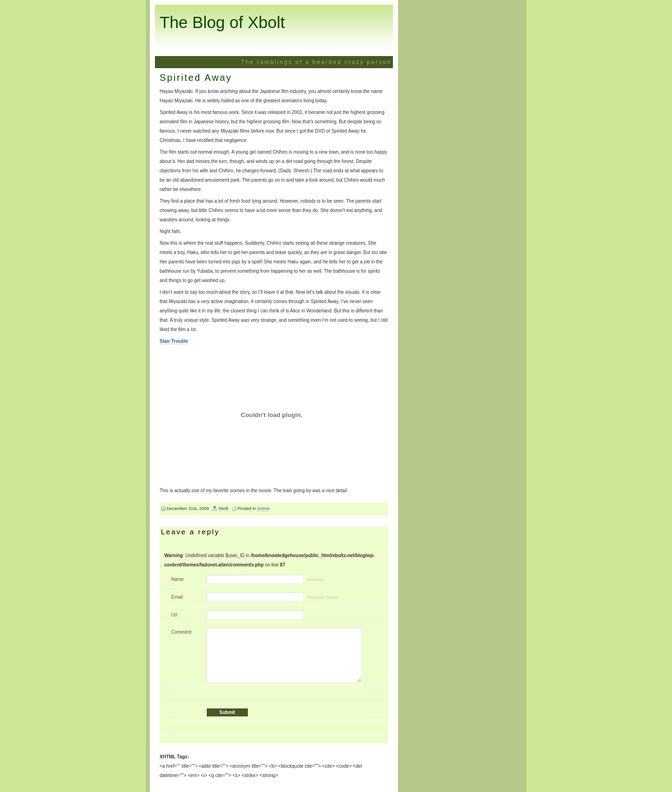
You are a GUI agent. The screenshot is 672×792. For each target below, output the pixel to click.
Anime (263, 508)
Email (177, 597)
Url (174, 615)
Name (178, 579)
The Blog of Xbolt (222, 22)
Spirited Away (196, 78)
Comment (181, 632)
